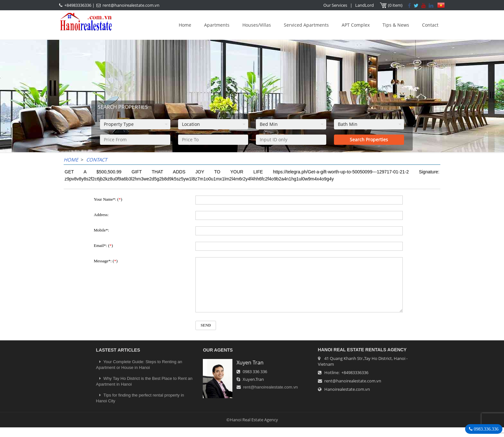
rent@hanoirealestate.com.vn (131, 5)
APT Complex (356, 25)
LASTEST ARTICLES (118, 360)
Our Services (335, 5)
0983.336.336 (486, 429)
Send (206, 335)
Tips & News (396, 25)
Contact (430, 25)
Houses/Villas (257, 25)
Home (185, 25)
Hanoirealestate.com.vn (347, 399)
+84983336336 (78, 5)
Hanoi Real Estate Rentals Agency (362, 359)
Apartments (217, 25)
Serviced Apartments (306, 25)
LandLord (364, 5)
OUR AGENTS (218, 360)
